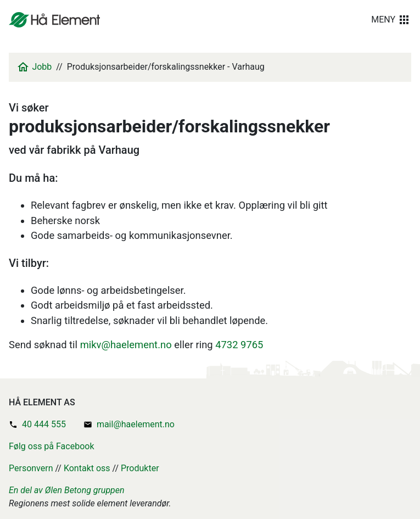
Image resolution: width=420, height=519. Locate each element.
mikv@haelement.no (126, 345)
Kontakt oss (87, 468)
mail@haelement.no (136, 424)
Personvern (31, 468)
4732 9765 (239, 345)
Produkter (140, 468)
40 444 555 (44, 424)
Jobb (42, 67)
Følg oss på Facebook (52, 446)
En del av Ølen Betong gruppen (67, 490)
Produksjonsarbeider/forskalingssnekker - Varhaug (166, 67)
